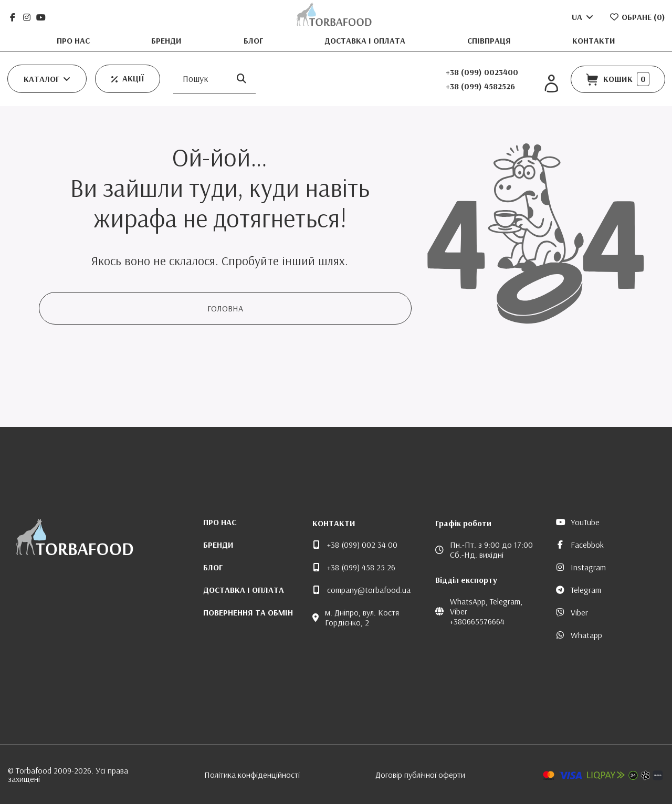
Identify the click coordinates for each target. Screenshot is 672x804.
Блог (254, 40)
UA (583, 17)
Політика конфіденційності (252, 775)
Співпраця (490, 40)
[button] (47, 79)
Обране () (637, 17)
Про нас (74, 40)
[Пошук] (241, 79)
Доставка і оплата (366, 40)
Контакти (594, 40)
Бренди (167, 40)
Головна (225, 308)
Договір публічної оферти (420, 775)
